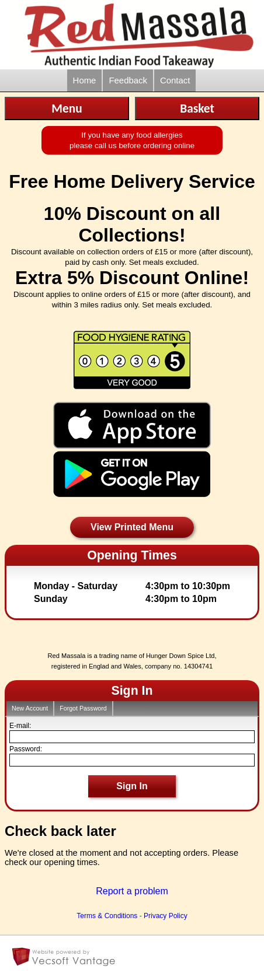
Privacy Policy (166, 916)
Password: (26, 749)
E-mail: (20, 726)
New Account (30, 708)
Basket (197, 108)
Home (85, 80)
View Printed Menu (132, 527)
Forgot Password (83, 708)
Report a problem (132, 891)
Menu (67, 108)
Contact (175, 80)
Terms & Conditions (107, 916)
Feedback (128, 80)
